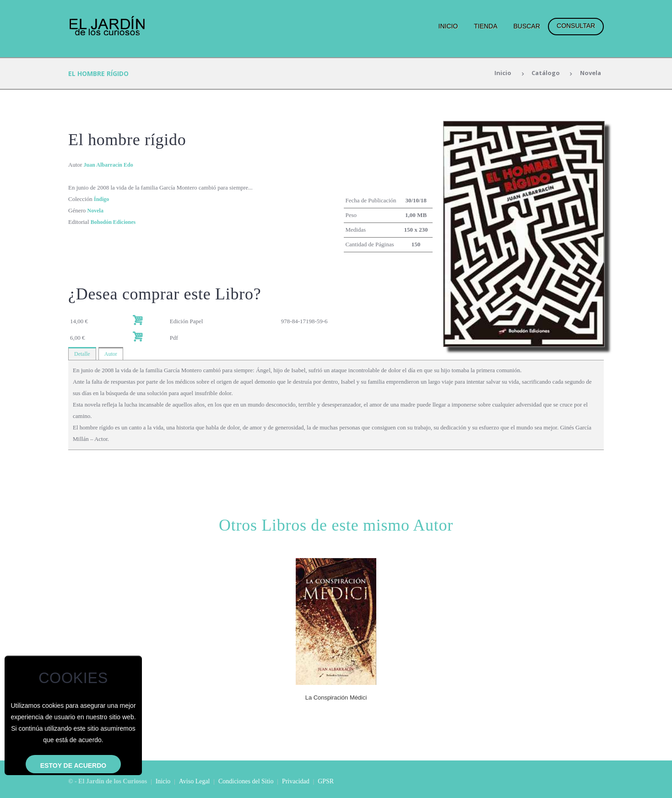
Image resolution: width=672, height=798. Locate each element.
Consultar (576, 26)
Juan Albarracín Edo (111, 165)
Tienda (485, 26)
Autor (113, 354)
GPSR (326, 781)
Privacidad (296, 781)
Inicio (448, 26)
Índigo (102, 199)
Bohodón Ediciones (115, 222)
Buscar (526, 26)
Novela (589, 73)
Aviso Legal (195, 781)
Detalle (83, 354)
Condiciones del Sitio (246, 781)
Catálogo (542, 73)
